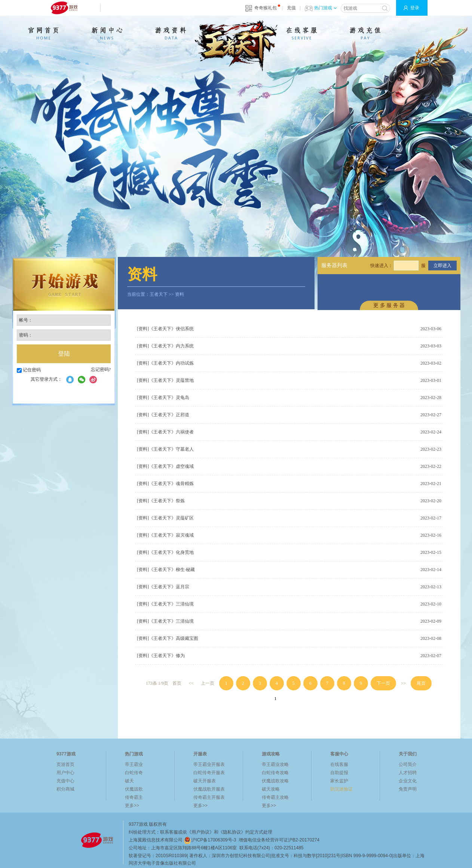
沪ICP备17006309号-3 (210, 840)
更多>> (132, 806)
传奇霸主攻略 (275, 797)
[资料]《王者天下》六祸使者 (165, 432)
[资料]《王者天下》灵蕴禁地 (165, 380)
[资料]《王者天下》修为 (161, 656)
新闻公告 (107, 33)
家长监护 (339, 781)
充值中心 (65, 781)
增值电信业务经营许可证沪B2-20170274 (279, 840)
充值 (291, 8)
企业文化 (408, 781)
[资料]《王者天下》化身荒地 (165, 552)
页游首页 (65, 764)
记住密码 (29, 370)
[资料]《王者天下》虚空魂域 (165, 466)
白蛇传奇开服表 (209, 773)
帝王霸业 (134, 764)
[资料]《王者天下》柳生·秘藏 (166, 570)
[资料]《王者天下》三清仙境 (165, 604)
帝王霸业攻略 (275, 764)
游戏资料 (171, 33)
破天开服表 (205, 781)
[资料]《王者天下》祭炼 (161, 501)
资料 (180, 294)
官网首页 (43, 33)
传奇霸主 (134, 797)
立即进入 (442, 266)
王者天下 (159, 294)
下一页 (383, 683)
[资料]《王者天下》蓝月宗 (163, 587)
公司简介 (408, 764)
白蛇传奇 (134, 773)
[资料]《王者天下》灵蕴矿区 (165, 518)
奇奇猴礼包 (266, 8)
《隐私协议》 (232, 832)
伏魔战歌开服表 (209, 789)
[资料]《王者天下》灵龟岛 (163, 398)
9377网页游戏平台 (64, 8)
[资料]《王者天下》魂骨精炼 (165, 484)
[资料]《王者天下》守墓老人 (165, 449)
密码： (26, 335)
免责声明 (408, 789)
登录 (415, 8)
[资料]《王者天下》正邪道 (163, 415)
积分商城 (65, 789)
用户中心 (65, 773)
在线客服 (301, 33)
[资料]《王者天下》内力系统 (165, 346)
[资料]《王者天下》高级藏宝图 (168, 638)
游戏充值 (365, 33)
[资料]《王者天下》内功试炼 (165, 363)
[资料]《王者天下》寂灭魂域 (165, 535)
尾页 (421, 683)
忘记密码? (101, 369)
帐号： (26, 320)
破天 (129, 781)
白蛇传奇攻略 (275, 773)
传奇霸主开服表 (209, 797)
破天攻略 (271, 789)
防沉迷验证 (341, 789)
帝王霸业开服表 (209, 764)
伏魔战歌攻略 (275, 781)
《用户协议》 (200, 832)
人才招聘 (408, 773)
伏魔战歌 (134, 789)
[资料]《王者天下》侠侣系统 (165, 329)
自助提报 (339, 773)
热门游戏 (325, 8)
